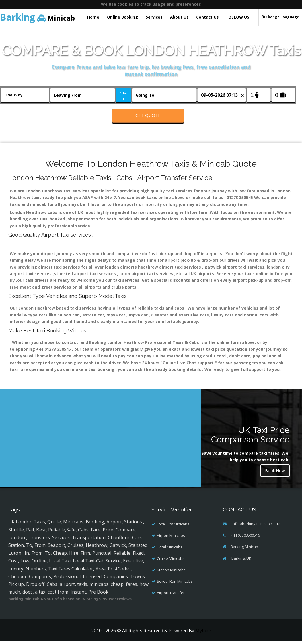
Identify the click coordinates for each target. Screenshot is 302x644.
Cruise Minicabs (171, 562)
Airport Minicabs (171, 539)
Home (93, 17)
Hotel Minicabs (170, 550)
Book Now (275, 474)
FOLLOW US (238, 17)
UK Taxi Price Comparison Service (250, 438)
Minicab (37, 17)
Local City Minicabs (173, 527)
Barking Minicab (244, 550)
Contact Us (207, 17)
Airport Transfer (171, 596)
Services (154, 17)
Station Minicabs (171, 573)
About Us (179, 17)
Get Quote (148, 115)
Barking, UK (241, 562)
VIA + (123, 96)
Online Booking (122, 17)
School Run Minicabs (175, 585)
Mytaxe (203, 634)
